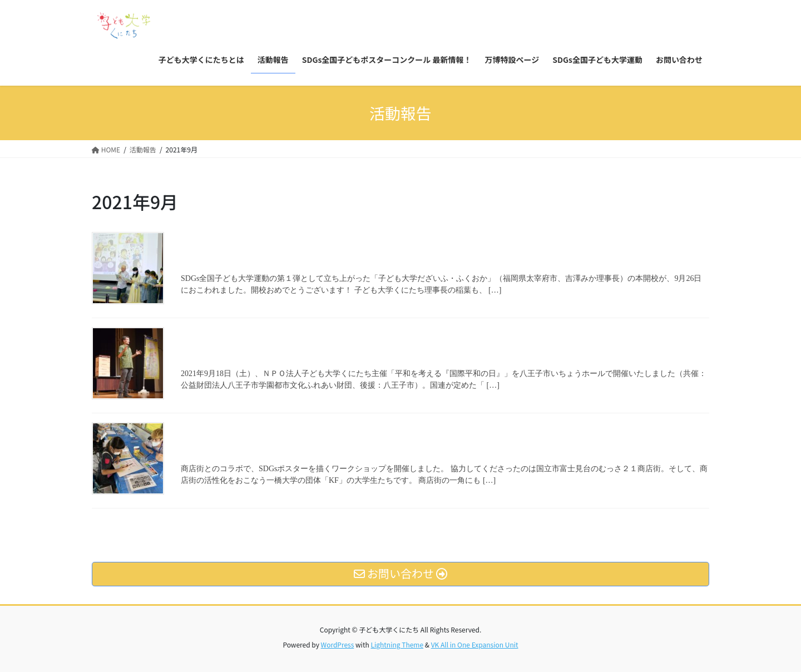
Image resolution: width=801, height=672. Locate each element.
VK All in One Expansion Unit (475, 644)
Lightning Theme (397, 644)
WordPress (338, 644)
